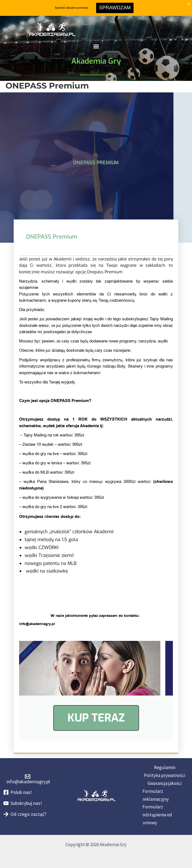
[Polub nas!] (18, 792)
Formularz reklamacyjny (156, 795)
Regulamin (165, 767)
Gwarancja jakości (165, 783)
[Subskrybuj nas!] (23, 803)
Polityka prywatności (165, 775)
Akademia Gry (96, 61)
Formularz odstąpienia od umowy (157, 815)
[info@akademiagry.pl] (27, 779)
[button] (96, 46)
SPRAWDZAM (115, 8)
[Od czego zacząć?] (25, 814)
